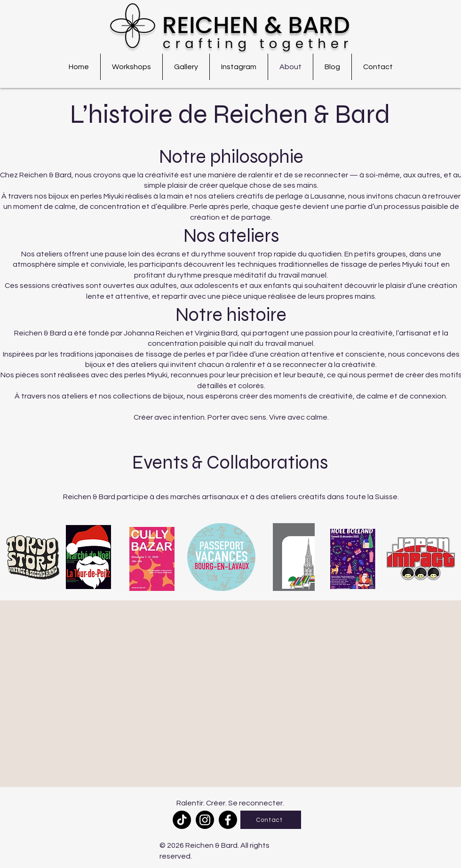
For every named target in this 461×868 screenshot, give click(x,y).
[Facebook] (228, 820)
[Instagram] (205, 820)
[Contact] (271, 820)
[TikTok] (182, 820)
